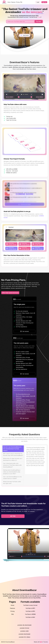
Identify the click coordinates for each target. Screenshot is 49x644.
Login (38, 2)
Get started (24, 331)
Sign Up (44, 2)
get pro (13, 516)
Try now (39, 22)
